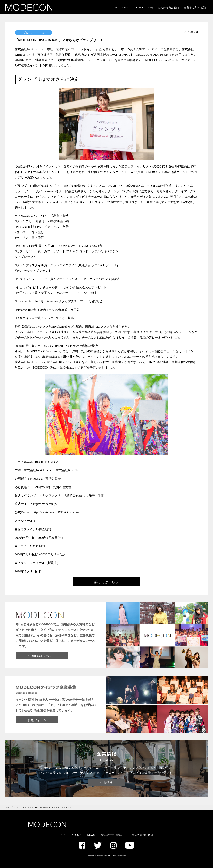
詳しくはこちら (106, 582)
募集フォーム (37, 720)
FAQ (150, 8)
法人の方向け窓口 (168, 8)
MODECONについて (42, 656)
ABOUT (126, 8)
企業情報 (107, 783)
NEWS (139, 8)
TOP (115, 8)
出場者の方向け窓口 (196, 8)
